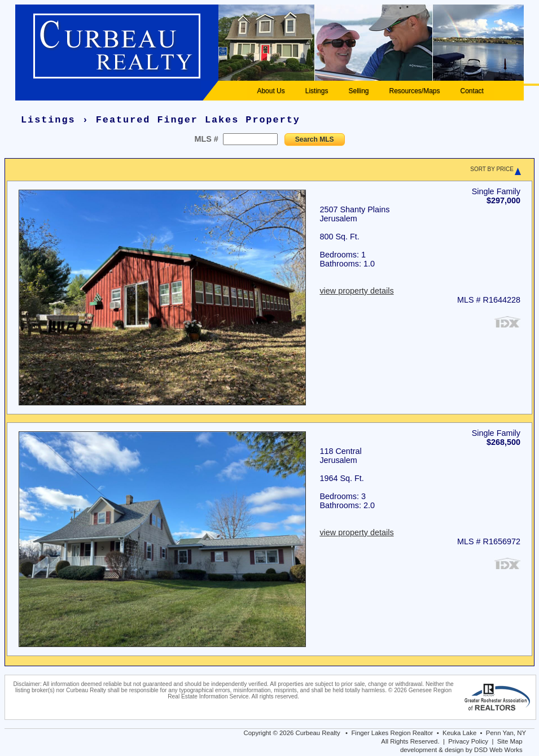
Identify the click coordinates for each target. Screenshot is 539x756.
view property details (356, 291)
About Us (271, 91)
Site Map (510, 741)
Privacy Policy (468, 741)
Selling (358, 91)
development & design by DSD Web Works (461, 750)
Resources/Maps (414, 91)
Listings (317, 91)
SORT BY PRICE (492, 169)
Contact (472, 91)
